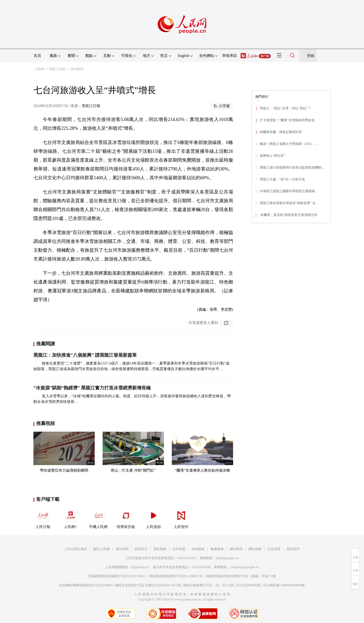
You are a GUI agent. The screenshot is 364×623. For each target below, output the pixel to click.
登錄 (311, 56)
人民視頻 (153, 518)
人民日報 (43, 518)
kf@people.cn (140, 567)
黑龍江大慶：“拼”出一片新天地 (282, 179)
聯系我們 (293, 549)
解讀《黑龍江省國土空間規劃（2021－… (289, 144)
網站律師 (255, 549)
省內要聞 (77, 69)
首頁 (37, 56)
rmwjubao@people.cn (244, 567)
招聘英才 (141, 549)
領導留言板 (126, 518)
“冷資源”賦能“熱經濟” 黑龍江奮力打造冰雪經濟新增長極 (92, 388)
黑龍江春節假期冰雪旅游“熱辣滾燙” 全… (289, 203)
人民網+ (71, 518)
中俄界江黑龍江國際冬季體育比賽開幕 (287, 191)
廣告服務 (160, 549)
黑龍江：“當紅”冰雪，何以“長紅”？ (285, 108)
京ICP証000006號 (248, 585)
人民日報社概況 (76, 549)
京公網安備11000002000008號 (284, 585)
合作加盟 (179, 549)
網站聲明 (236, 549)
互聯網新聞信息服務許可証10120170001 (116, 576)
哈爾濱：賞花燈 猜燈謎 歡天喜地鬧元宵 (289, 215)
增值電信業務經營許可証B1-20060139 (176, 576)
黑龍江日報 (91, 106)
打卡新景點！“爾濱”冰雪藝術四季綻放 (287, 120)
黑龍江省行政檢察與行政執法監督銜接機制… (292, 168)
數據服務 (217, 549)
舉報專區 (230, 56)
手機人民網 (98, 518)
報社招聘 (122, 549)
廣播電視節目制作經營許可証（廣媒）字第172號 (241, 576)
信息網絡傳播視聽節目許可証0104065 (86, 585)
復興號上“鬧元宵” (273, 156)
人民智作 (181, 518)
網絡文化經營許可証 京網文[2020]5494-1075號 (148, 585)
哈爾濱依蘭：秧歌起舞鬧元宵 (281, 132)
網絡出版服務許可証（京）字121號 (208, 585)
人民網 (39, 69)
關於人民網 (101, 549)
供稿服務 (198, 549)
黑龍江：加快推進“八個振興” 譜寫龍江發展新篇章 (85, 355)
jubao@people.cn (227, 558)
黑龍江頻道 (57, 69)
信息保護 (274, 549)
